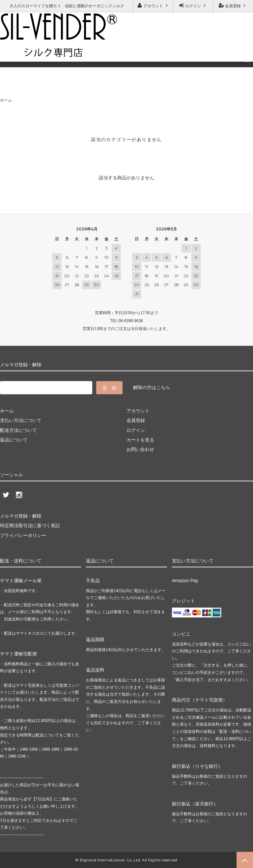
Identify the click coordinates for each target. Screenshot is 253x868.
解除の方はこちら (152, 387)
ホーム (6, 100)
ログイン (193, 5)
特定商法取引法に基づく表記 (30, 525)
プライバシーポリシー (23, 535)
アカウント (153, 5)
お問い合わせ (52, 51)
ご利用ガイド (15, 51)
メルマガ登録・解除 (97, 51)
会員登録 (233, 5)
